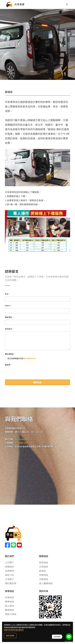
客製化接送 (11, 614)
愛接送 (42, 571)
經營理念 (9, 567)
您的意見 (9, 329)
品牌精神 (9, 571)
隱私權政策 (11, 583)
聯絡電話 (9, 317)
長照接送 (44, 562)
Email (8, 306)
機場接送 (9, 610)
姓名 (7, 294)
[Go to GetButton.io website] (69, 641)
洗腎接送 (44, 579)
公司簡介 (9, 562)
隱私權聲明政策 (30, 359)
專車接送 (9, 601)
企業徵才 (9, 579)
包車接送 (9, 597)
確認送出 (37, 382)
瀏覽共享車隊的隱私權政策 (14, 630)
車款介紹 (9, 575)
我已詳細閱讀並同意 (22, 359)
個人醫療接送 (46, 583)
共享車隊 (15, 4)
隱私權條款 (10, 354)
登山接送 (9, 606)
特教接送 (44, 575)
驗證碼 (8, 365)
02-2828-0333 (22, 443)
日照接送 (44, 567)
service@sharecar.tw (25, 439)
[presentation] (24, 372)
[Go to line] (69, 637)
